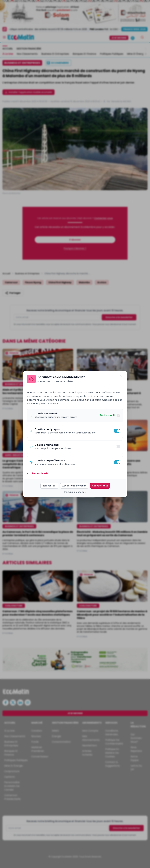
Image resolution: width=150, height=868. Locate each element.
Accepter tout (100, 486)
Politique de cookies (75, 492)
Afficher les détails (38, 473)
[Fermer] (121, 376)
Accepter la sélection (74, 486)
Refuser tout (49, 486)
